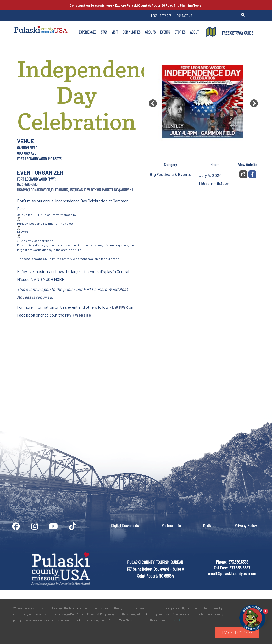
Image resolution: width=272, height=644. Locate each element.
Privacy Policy (246, 525)
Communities (131, 32)
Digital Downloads (125, 525)
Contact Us (184, 16)
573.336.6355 (238, 562)
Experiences (87, 32)
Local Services (161, 16)
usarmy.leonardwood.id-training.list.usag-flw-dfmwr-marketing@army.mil (75, 190)
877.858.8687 (240, 568)
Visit (115, 32)
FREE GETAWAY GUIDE (237, 33)
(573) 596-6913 (27, 184)
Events (165, 32)
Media (207, 525)
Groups (150, 32)
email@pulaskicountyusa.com (232, 573)
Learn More (178, 620)
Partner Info (171, 525)
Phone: (221, 562)
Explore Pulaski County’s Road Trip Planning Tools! (136, 5)
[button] (153, 103)
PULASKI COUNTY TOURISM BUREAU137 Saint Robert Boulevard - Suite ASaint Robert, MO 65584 (155, 569)
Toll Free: (221, 568)
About (194, 32)
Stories (180, 32)
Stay (104, 32)
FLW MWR (119, 307)
